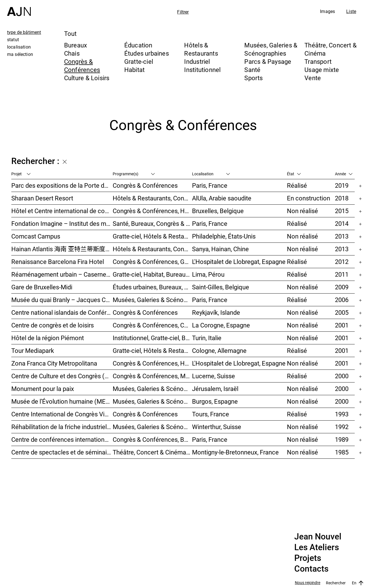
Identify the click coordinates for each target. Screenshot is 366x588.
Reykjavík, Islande (216, 312)
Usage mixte (322, 70)
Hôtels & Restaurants (201, 49)
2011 (342, 274)
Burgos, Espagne (215, 401)
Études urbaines (147, 53)
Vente (313, 78)
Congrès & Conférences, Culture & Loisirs (152, 325)
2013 (342, 236)
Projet (21, 174)
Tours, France (211, 414)
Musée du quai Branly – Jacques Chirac (62, 300)
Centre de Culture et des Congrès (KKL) (62, 376)
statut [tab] (13, 40)
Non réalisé (302, 211)
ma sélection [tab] (20, 54)
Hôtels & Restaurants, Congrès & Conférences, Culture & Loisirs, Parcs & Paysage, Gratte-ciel (152, 249)
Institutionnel (202, 70)
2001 (342, 325)
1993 (342, 414)
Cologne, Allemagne (219, 350)
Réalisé (297, 185)
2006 (342, 300)
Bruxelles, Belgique (218, 211)
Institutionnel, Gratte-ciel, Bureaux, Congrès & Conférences (152, 338)
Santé (252, 70)
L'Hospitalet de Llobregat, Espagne (239, 262)
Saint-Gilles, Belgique (221, 287)
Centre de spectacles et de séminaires (62, 452)
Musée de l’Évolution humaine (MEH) (62, 401)
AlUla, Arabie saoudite (222, 198)
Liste (351, 11)
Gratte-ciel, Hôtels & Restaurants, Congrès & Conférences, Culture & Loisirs (152, 236)
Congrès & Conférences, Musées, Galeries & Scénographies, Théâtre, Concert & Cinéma (152, 376)
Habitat (135, 70)
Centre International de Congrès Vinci (62, 414)
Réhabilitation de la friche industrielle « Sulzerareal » (62, 427)
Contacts (311, 569)
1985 (342, 452)
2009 (342, 287)
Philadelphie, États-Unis (224, 236)
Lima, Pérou (208, 274)
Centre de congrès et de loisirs (53, 325)
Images (327, 11)
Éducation (138, 45)
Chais (72, 53)
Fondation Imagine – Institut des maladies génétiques (62, 223)
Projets (308, 558)
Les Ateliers (317, 547)
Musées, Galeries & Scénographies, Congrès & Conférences (152, 389)
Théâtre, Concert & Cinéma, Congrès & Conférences (152, 452)
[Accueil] (19, 8)
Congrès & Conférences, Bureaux (152, 439)
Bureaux (76, 45)
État (294, 174)
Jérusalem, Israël (215, 389)
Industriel (197, 61)
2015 (342, 211)
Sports (253, 78)
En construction (309, 198)
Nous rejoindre (308, 583)
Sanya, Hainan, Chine (220, 249)
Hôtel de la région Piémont (48, 338)
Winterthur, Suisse (217, 427)
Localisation (211, 174)
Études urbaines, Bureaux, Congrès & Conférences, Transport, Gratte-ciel (152, 287)
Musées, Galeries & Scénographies (271, 49)
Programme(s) (134, 174)
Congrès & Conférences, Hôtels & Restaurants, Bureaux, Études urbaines (152, 363)
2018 (342, 198)
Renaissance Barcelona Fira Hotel (58, 262)
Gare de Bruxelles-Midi (42, 287)
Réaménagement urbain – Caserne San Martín (62, 274)
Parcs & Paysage (268, 61)
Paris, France (210, 185)
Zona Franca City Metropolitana (54, 363)
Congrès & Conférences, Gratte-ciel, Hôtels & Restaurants (152, 262)
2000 (342, 376)
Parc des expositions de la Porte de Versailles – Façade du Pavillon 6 (62, 185)
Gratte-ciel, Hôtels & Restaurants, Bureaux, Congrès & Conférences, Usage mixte (152, 350)
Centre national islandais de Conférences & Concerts (62, 312)
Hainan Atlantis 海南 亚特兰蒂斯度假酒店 (62, 249)
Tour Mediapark (33, 350)
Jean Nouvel (318, 537)
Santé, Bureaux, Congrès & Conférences (152, 223)
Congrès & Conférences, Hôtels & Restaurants (152, 211)
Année (344, 174)
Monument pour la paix (43, 389)
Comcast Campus (36, 236)
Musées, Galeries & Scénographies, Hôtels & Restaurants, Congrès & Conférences (152, 401)
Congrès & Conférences (82, 65)
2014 (342, 223)
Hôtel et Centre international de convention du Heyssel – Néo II (62, 211)
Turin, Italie (207, 338)
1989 (342, 439)
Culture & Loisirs (87, 78)
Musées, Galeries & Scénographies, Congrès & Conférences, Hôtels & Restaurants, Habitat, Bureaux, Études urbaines (152, 427)
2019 (342, 185)
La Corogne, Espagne (221, 325)
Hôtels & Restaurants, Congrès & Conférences (152, 198)
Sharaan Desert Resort (42, 198)
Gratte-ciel (139, 61)
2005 (342, 312)
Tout (70, 33)
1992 (342, 427)
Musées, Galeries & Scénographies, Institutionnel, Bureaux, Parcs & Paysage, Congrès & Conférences (152, 300)
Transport (318, 61)
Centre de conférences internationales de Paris (62, 439)
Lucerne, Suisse (213, 376)
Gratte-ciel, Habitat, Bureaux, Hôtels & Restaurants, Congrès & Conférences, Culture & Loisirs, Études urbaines (152, 274)
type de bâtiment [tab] (24, 32)
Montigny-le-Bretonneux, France (235, 452)
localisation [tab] (19, 47)
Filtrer (183, 12)
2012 (342, 262)
